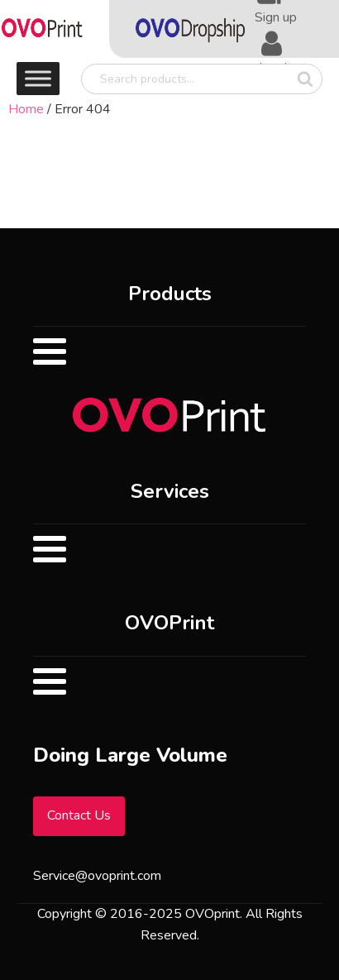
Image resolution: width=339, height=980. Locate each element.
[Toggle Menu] (38, 78)
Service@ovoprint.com (97, 876)
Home (26, 109)
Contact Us (79, 815)
